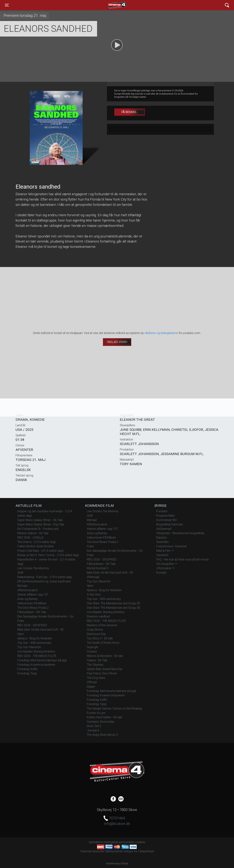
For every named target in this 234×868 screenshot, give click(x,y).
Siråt (20, 573)
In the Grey (94, 595)
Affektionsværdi (27, 590)
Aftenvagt (93, 577)
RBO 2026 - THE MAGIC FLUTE (37, 656)
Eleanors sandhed (98, 616)
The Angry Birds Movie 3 (102, 735)
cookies (140, 842)
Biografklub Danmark (170, 524)
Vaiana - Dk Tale (97, 660)
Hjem (21, 634)
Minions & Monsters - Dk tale (105, 656)
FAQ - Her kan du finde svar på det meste (183, 559)
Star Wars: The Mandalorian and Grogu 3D (114, 608)
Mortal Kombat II (98, 568)
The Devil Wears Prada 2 (33, 608)
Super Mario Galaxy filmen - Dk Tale (40, 520)
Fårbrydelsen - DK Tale (32, 612)
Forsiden (162, 511)
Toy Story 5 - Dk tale (100, 638)
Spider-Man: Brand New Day (105, 669)
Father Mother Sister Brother (36, 546)
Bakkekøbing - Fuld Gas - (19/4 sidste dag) (45, 577)
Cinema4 (110, 5)
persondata (127, 842)
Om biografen (165, 564)
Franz (90, 546)
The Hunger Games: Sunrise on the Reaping (114, 708)
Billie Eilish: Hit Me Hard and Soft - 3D (40, 630)
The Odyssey (95, 665)
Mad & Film (164, 551)
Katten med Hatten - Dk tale (104, 717)
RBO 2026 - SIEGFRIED (32, 625)
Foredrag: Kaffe (27, 669)
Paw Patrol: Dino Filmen (102, 673)
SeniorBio (163, 542)
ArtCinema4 (164, 529)
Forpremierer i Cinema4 (171, 546)
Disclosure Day (96, 634)
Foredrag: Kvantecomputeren (36, 665)
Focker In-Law (96, 713)
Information (164, 568)
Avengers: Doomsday (101, 722)
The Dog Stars (96, 678)
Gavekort (162, 555)
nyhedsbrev (96, 842)
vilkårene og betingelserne (161, 333)
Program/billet (165, 516)
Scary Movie (95, 630)
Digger (91, 687)
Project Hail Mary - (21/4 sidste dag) (40, 551)
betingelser (111, 842)
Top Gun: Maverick (29, 647)
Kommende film (167, 520)
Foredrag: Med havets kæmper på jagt (42, 660)
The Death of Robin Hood (103, 643)
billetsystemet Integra (119, 851)
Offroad (92, 682)
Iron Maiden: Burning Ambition (36, 652)
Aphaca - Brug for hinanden (35, 638)
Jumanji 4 (93, 730)
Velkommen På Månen (32, 603)
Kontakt (161, 573)
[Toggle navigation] (7, 5)
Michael (22, 586)
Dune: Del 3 (94, 726)
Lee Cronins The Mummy (33, 568)
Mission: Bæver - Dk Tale (33, 533)
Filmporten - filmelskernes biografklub (180, 533)
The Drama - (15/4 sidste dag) (37, 542)
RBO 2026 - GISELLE (31, 538)
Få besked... (130, 112)
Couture (92, 652)
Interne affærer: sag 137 (33, 595)
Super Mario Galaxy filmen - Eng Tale (41, 524)
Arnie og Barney (28, 599)
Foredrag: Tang (27, 673)
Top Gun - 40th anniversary (34, 643)
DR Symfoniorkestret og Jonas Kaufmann (44, 581)
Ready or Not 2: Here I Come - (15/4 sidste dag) (48, 555)
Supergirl (92, 647)
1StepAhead (146, 851)
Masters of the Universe (102, 625)
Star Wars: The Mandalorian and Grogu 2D (114, 603)
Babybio (162, 538)
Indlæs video (117, 342)
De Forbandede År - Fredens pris (38, 529)
